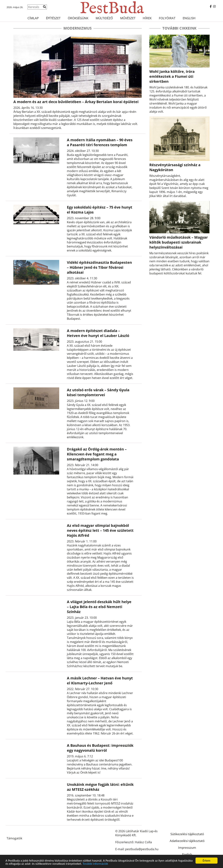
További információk (95, 864)
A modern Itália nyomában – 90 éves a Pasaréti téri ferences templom (100, 142)
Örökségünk (78, 18)
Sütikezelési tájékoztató (187, 834)
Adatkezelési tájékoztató (187, 841)
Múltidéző (104, 18)
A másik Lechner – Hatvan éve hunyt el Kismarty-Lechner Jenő (100, 681)
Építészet (53, 18)
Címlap (33, 18)
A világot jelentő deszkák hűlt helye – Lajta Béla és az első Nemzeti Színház (99, 607)
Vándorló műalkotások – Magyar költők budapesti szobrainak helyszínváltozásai (179, 242)
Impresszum (187, 848)
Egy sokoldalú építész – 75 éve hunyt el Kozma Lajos (100, 210)
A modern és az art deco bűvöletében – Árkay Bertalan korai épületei (76, 102)
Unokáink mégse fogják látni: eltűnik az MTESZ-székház (100, 787)
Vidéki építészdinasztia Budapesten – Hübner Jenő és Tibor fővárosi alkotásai (99, 267)
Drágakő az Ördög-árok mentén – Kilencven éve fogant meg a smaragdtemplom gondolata (97, 454)
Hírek (147, 18)
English (189, 18)
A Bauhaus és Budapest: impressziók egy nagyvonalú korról (100, 748)
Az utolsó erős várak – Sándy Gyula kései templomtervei (98, 392)
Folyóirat (167, 18)
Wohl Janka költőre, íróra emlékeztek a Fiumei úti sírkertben (172, 76)
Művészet (128, 18)
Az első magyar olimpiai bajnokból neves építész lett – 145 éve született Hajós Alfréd (100, 530)
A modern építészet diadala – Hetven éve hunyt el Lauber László (98, 333)
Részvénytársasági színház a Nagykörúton (175, 167)
